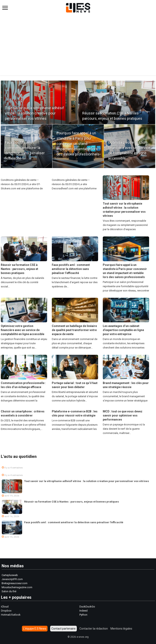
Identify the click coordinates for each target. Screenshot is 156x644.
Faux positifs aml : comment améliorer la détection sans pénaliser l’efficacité (71, 269)
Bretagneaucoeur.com (15, 583)
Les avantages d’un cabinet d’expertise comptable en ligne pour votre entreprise (123, 330)
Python (83, 615)
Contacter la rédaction (94, 629)
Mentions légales (121, 629)
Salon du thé (9, 591)
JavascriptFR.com (12, 579)
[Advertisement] (78, 43)
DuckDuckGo (87, 607)
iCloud (5, 607)
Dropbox (6, 611)
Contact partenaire (63, 629)
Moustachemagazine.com (17, 587)
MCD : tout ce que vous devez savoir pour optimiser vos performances (123, 415)
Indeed (83, 611)
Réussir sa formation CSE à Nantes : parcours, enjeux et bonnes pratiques (19, 269)
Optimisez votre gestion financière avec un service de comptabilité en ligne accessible (23, 330)
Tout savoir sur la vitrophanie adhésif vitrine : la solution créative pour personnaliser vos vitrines (34, 113)
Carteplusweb (10, 575)
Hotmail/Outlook (11, 615)
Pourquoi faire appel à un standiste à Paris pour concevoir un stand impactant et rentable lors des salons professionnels (78, 144)
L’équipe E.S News (35, 629)
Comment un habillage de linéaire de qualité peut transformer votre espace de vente (74, 330)
